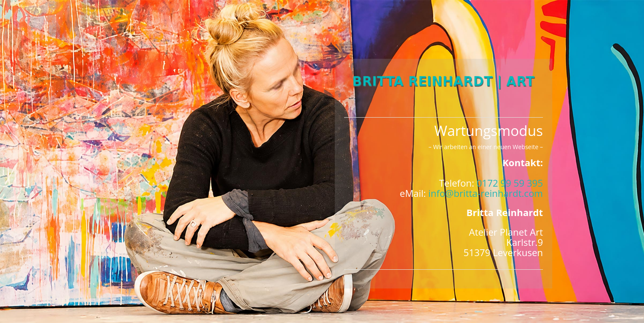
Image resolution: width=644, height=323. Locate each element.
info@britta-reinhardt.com (486, 193)
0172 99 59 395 (510, 183)
